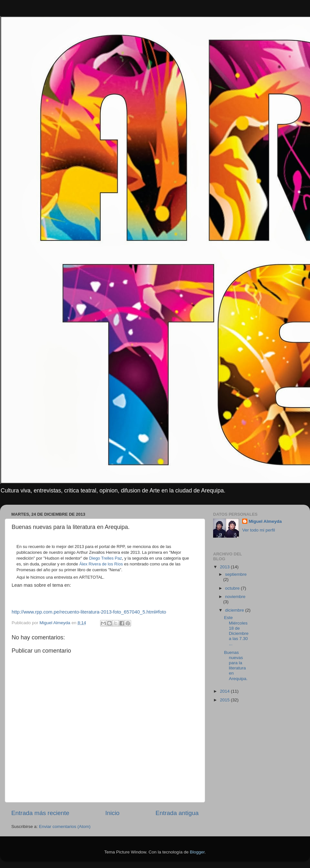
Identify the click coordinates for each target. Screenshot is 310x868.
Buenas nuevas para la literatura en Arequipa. (236, 666)
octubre (233, 588)
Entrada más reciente (40, 813)
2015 (225, 700)
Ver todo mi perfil (258, 530)
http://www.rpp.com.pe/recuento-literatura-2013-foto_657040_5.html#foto (89, 612)
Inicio (112, 813)
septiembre (236, 574)
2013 (225, 567)
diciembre (235, 610)
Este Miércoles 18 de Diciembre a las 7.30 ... (236, 631)
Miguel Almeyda (265, 521)
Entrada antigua (177, 813)
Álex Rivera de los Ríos (101, 564)
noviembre (235, 597)
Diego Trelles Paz (106, 558)
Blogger (197, 852)
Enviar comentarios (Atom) (65, 827)
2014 (225, 691)
